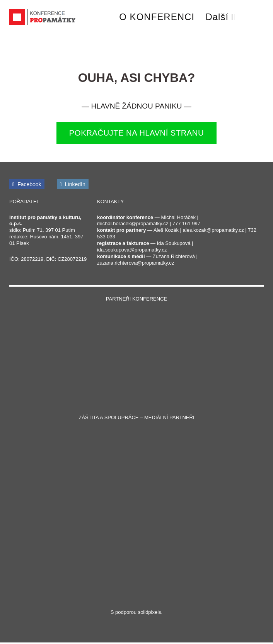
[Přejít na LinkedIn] (73, 185)
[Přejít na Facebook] (27, 185)
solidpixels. (150, 614)
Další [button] (220, 17)
